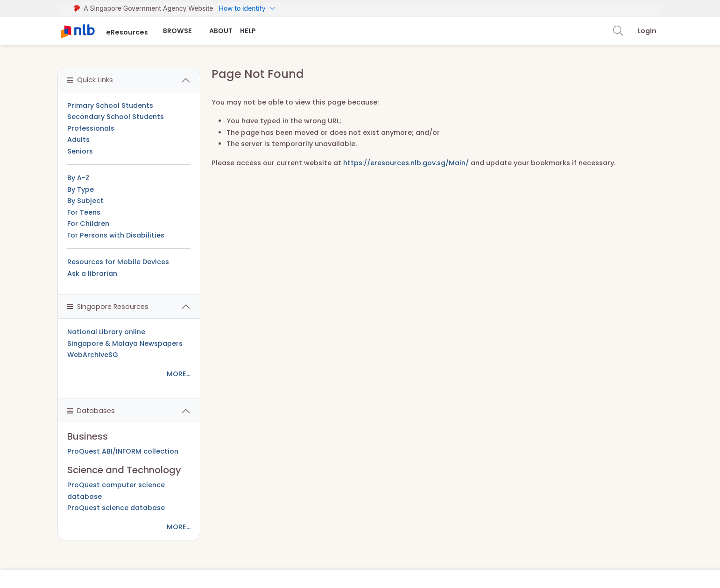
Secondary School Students (116, 117)
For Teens (84, 212)
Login (647, 31)
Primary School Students (110, 105)
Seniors (80, 151)
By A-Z (78, 178)
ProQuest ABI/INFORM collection (123, 451)
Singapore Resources (108, 307)
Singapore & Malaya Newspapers (125, 343)
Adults (78, 140)
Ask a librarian (92, 273)
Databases (91, 411)
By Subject (85, 201)
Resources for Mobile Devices (118, 262)
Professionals (91, 128)
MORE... (179, 374)
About (221, 31)
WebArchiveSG (93, 355)
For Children (88, 224)
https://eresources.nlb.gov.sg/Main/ (406, 163)
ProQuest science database (116, 508)
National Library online (106, 332)
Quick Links (90, 80)
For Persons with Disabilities (116, 235)
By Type (81, 189)
